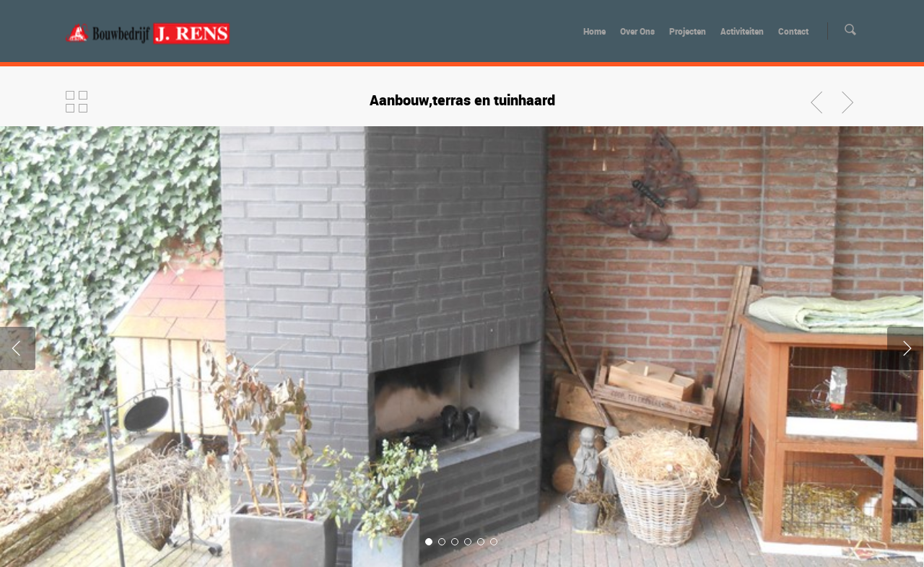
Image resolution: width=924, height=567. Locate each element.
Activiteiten (742, 31)
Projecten (688, 31)
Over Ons (637, 31)
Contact (793, 31)
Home (594, 31)
